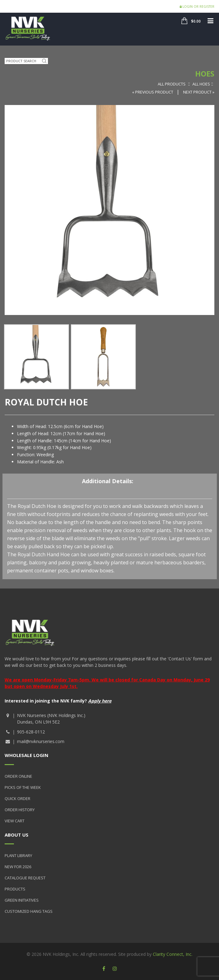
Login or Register (197, 7)
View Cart (15, 821)
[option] (36, 357)
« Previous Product (153, 92)
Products (15, 889)
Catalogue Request (25, 878)
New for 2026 (18, 867)
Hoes (205, 74)
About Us (17, 835)
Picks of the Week (23, 787)
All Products (172, 84)
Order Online (18, 776)
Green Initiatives (22, 900)
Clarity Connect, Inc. (173, 954)
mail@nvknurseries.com (41, 741)
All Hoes (201, 84)
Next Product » (199, 92)
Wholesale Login (26, 755)
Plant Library (18, 855)
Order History (20, 810)
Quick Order (17, 798)
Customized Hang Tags (29, 911)
